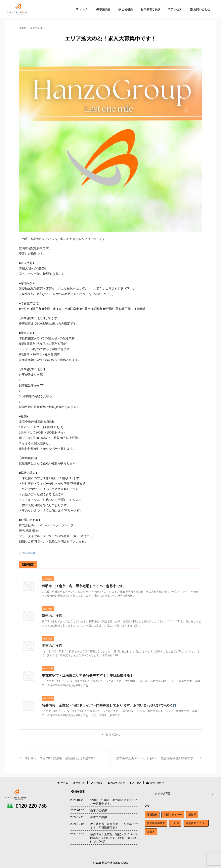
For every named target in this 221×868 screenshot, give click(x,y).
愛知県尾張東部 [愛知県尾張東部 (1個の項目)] (156, 822)
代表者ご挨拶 (151, 9)
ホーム (82, 9)
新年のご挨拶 (51, 615)
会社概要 (126, 9)
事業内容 (103, 9)
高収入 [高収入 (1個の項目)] (151, 831)
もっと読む (113, 734)
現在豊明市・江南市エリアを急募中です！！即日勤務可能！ (85, 675)
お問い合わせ (200, 9)
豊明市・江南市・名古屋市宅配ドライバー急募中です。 (82, 585)
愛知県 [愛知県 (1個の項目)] (192, 813)
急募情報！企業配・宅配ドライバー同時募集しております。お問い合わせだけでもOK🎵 (105, 705)
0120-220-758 (27, 806)
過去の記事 (29, 553)
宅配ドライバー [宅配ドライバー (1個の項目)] (173, 813)
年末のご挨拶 (53, 645)
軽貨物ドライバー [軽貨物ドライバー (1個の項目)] (196, 822)
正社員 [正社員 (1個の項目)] (175, 822)
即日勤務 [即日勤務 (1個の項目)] (152, 813)
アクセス (175, 9)
